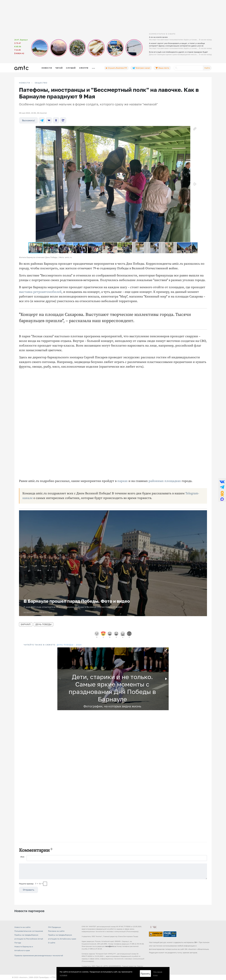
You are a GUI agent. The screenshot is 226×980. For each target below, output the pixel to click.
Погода (18, 943)
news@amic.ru (111, 946)
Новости (47, 68)
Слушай (71, 68)
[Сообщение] (113, 871)
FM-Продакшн (54, 927)
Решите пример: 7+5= (31, 884)
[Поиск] (188, 68)
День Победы (43, 624)
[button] (195, 129)
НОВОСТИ (25, 83)
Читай (59, 68)
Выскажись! (28, 120)
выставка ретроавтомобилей (40, 292)
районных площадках (165, 481)
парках (123, 481)
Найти (207, 68)
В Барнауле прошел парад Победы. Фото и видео (77, 601)
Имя (22, 857)
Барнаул (26, 624)
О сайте (52, 943)
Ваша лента (162, 68)
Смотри (84, 68)
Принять (145, 974)
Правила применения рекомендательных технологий (39, 955)
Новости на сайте (22, 927)
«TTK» (53, 977)
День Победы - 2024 (69, 645)
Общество (41, 83)
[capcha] (45, 884)
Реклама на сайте (56, 931)
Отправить (29, 890)
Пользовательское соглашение (29, 931)
